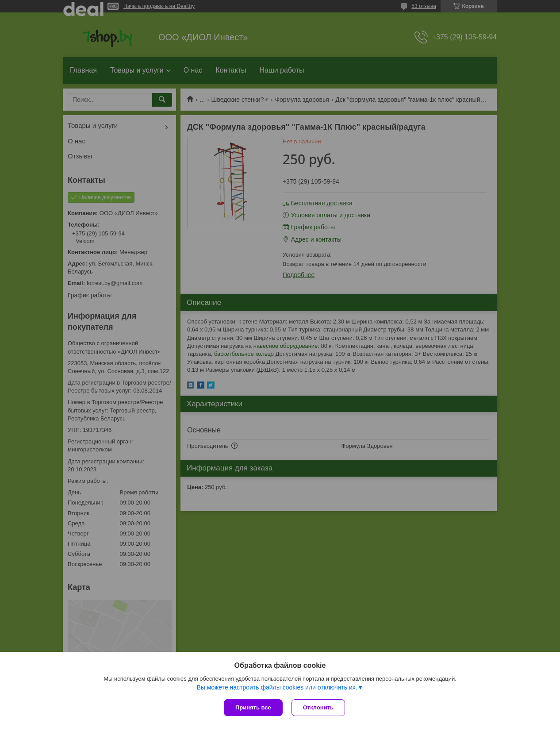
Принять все (253, 707)
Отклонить (318, 707)
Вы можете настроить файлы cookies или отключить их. (277, 687)
